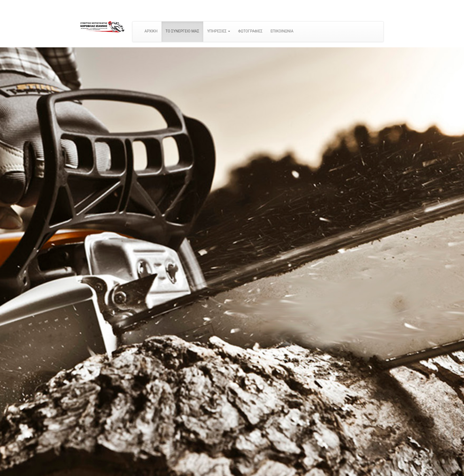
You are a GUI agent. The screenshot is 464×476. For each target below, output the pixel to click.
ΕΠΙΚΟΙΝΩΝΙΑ (282, 31)
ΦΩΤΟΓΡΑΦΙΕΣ (250, 31)
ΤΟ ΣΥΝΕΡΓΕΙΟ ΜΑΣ (182, 31)
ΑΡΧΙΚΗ (151, 31)
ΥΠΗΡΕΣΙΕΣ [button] (219, 31)
